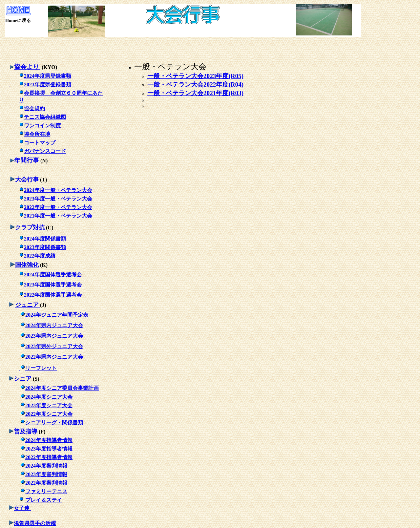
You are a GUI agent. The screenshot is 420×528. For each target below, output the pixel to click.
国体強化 (27, 265)
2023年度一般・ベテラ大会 (58, 199)
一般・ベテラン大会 (170, 67)
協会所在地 (34, 134)
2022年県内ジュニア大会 (54, 357)
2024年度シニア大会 (49, 397)
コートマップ (37, 143)
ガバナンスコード (42, 151)
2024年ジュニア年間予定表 (57, 315)
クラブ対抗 (30, 227)
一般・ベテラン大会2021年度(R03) (195, 93)
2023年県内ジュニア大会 (54, 336)
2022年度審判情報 (46, 483)
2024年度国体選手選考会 (53, 275)
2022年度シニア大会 (49, 414)
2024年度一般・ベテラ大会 (58, 190)
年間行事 (27, 160)
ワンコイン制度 (40, 126)
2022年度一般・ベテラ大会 (58, 207)
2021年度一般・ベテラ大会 (58, 216)
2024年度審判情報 (46, 466)
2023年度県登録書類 (45, 84)
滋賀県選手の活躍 (35, 523)
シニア (23, 379)
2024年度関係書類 (45, 239)
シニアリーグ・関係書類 (54, 422)
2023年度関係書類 (45, 247)
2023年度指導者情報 (49, 449)
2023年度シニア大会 (49, 405)
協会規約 (32, 108)
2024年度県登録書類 (45, 76)
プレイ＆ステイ (44, 500)
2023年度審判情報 (46, 474)
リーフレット (38, 368)
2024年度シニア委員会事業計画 (62, 388)
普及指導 (26, 432)
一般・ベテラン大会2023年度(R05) (195, 76)
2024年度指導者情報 (49, 440)
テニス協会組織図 (42, 117)
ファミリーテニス (46, 491)
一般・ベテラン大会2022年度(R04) (195, 84)
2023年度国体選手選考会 (53, 285)
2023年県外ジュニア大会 (54, 346)
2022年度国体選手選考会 (53, 295)
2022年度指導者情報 (49, 457)
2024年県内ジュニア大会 (54, 325)
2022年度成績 (40, 256)
